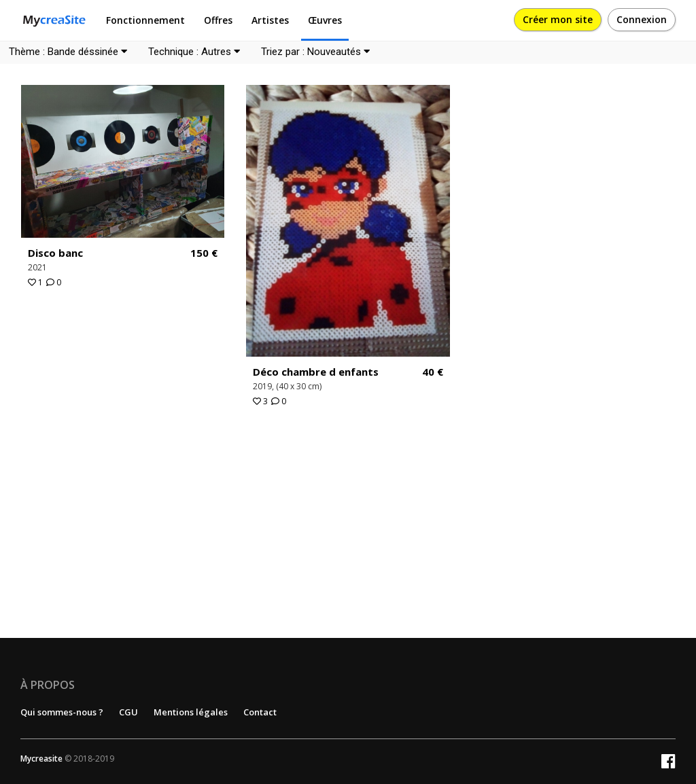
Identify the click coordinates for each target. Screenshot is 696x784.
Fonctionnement (145, 20)
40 (433, 372)
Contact (260, 712)
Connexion (642, 19)
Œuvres (325, 20)
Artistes (270, 20)
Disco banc (55, 253)
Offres (218, 20)
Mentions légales (191, 712)
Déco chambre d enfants (316, 372)
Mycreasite (41, 759)
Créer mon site (558, 19)
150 (204, 253)
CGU (128, 712)
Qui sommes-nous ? (62, 712)
